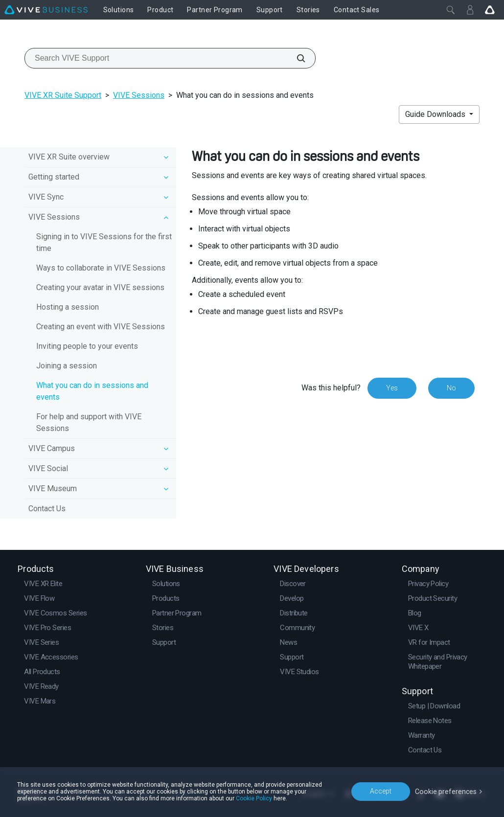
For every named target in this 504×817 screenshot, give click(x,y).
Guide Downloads (436, 114)
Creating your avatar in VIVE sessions (100, 287)
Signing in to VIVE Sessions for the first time (104, 242)
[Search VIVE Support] (296, 58)
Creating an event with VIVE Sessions (101, 327)
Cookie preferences (446, 791)
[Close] (451, 10)
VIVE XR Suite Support (63, 95)
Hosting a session (68, 307)
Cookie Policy (254, 798)
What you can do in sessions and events (92, 391)
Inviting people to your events (87, 346)
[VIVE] (46, 10)
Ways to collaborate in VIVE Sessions (101, 268)
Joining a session (67, 366)
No (451, 388)
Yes (392, 388)
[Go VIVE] (490, 10)
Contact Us (47, 509)
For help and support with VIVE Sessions (89, 422)
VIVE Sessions (139, 95)
